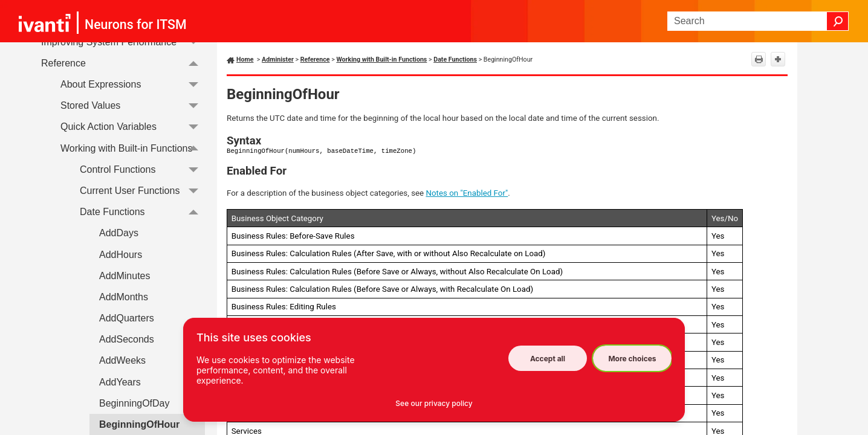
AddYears (120, 382)
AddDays (119, 233)
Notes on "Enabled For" (467, 193)
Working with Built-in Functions (133, 148)
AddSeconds (127, 339)
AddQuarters (127, 318)
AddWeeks (122, 360)
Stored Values (133, 105)
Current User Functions (142, 191)
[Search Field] (758, 21)
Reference (123, 63)
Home (245, 60)
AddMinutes (125, 276)
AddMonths (124, 297)
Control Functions (142, 169)
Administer (278, 60)
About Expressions (133, 84)
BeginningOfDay (134, 403)
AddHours (121, 255)
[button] (838, 21)
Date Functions (142, 212)
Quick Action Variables (133, 127)
